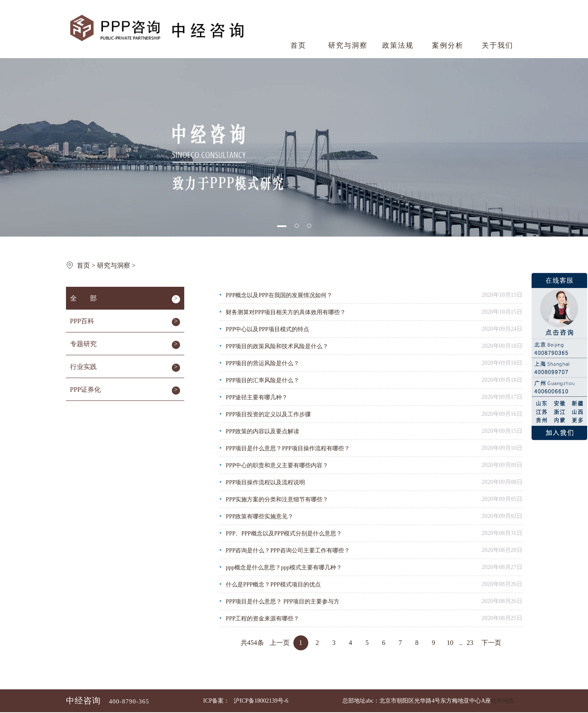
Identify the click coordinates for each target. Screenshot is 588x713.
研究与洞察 (348, 45)
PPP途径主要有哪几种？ (257, 397)
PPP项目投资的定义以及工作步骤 (268, 414)
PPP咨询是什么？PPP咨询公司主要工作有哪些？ (288, 551)
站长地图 (503, 701)
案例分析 (448, 45)
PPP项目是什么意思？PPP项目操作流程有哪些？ (288, 448)
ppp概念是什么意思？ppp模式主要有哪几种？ (284, 568)
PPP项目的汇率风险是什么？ (262, 380)
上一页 (280, 643)
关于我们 (498, 45)
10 (450, 643)
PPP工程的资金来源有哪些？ (262, 619)
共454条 (252, 643)
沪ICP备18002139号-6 (261, 701)
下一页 (491, 643)
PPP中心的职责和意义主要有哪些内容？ (277, 465)
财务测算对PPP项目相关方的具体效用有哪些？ (286, 312)
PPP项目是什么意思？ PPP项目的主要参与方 (283, 602)
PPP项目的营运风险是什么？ (262, 363)
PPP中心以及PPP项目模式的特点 (267, 329)
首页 (298, 45)
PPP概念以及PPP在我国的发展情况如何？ (279, 295)
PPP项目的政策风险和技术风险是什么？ (277, 346)
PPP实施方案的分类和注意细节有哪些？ (277, 499)
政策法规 (398, 45)
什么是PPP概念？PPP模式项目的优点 (273, 585)
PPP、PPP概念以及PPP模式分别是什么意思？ (284, 534)
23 (470, 643)
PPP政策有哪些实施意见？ (260, 516)
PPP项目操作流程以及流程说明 (265, 482)
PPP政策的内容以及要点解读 (262, 431)
